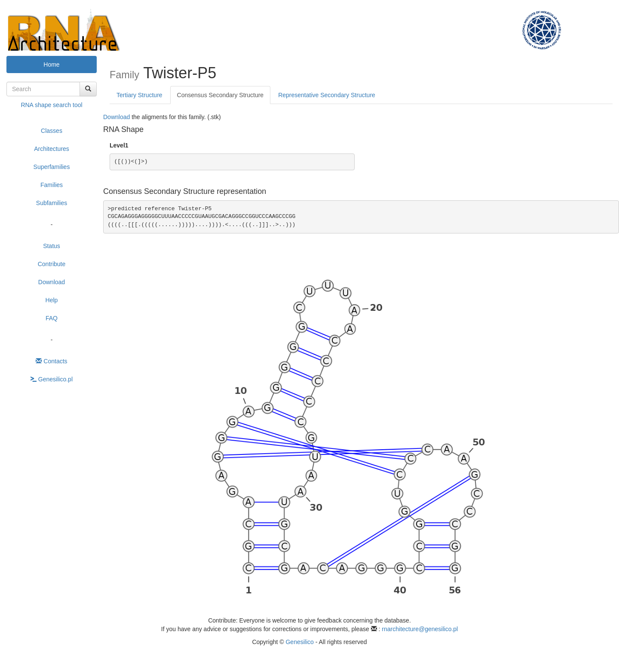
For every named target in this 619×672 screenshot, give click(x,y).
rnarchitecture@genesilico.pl (420, 629)
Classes (52, 131)
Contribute (52, 264)
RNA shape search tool (51, 105)
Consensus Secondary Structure (221, 95)
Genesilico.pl (52, 379)
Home (51, 64)
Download (52, 282)
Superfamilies (52, 167)
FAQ (52, 318)
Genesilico (299, 642)
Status (52, 246)
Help (52, 300)
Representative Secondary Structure (327, 95)
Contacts (51, 361)
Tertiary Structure (139, 95)
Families (52, 185)
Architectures (52, 149)
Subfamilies (52, 203)
